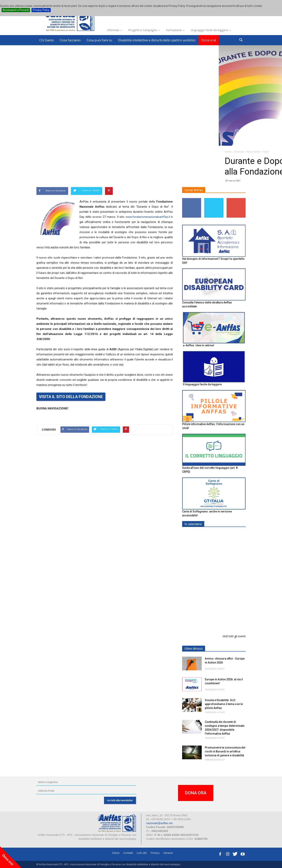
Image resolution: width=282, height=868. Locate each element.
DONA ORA (196, 793)
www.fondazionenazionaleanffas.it (148, 217)
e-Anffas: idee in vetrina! (199, 345)
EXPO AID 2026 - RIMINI (221, 533)
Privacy (155, 853)
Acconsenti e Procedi (16, 10)
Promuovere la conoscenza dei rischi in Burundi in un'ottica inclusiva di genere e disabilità (225, 751)
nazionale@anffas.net (159, 823)
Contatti (128, 853)
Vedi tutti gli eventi (234, 636)
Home (116, 853)
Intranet (168, 853)
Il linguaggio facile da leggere (202, 384)
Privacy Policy (41, 10)
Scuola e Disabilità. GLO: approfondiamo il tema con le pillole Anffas (224, 704)
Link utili (142, 853)
